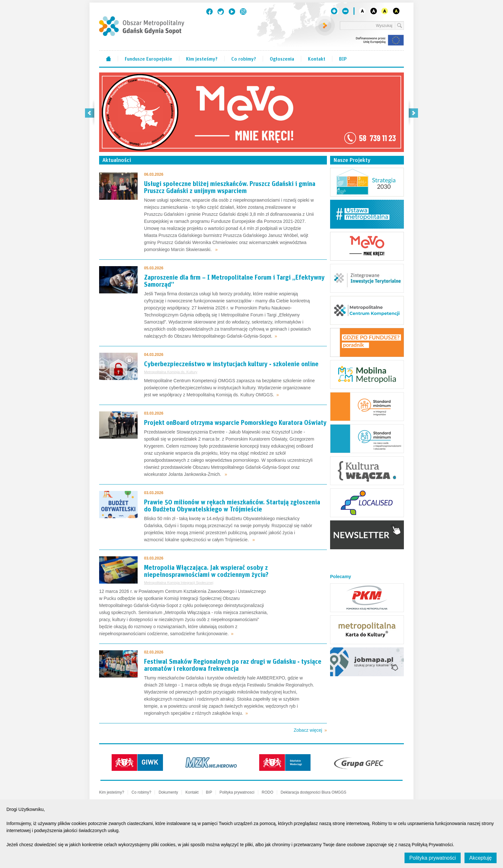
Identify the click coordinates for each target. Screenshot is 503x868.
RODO (268, 792)
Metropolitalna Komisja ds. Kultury (171, 372)
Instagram (243, 12)
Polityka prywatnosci (237, 792)
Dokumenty (168, 792)
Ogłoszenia (282, 58)
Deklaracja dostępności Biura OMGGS (314, 792)
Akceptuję (481, 858)
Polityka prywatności (433, 858)
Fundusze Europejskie (149, 58)
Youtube (232, 12)
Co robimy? (244, 58)
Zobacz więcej (308, 730)
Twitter (221, 12)
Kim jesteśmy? (202, 58)
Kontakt (317, 58)
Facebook (209, 12)
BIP (343, 58)
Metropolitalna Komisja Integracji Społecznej (179, 583)
